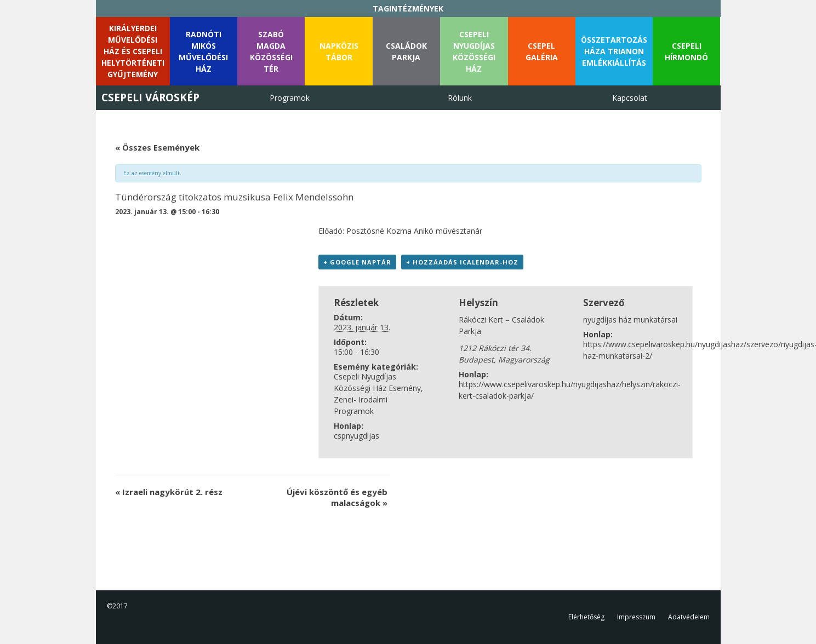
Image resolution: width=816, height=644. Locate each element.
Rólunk (460, 98)
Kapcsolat (630, 98)
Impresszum (636, 617)
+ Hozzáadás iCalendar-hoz (462, 262)
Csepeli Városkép (150, 97)
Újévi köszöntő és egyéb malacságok (337, 497)
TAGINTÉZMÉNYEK (408, 8)
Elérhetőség (586, 617)
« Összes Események (157, 147)
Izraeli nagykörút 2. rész (169, 492)
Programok (290, 98)
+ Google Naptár (357, 262)
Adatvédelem (689, 617)
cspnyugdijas (356, 436)
